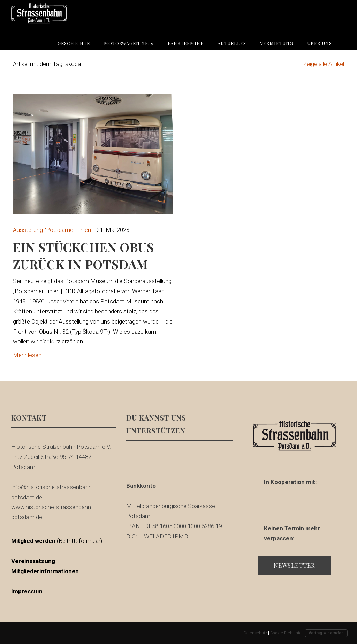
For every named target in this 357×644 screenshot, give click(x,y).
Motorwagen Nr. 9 (129, 43)
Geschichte (74, 43)
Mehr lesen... (29, 355)
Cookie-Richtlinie (286, 633)
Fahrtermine (186, 43)
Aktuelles (232, 43)
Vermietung (277, 43)
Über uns (320, 43)
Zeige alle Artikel (324, 64)
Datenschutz (255, 633)
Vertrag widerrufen (326, 633)
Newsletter (294, 565)
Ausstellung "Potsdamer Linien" (53, 230)
